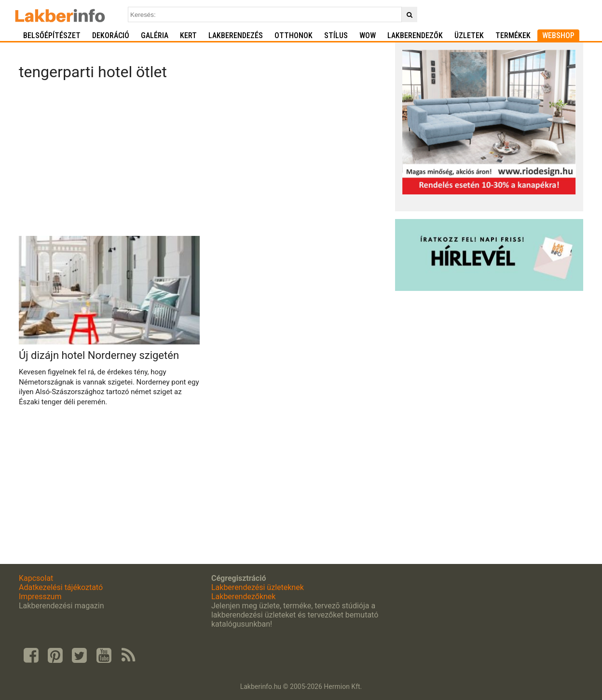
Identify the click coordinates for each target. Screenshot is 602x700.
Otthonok (294, 35)
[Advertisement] (203, 161)
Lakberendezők (415, 35)
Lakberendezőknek (243, 597)
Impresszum (40, 597)
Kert (188, 35)
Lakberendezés (236, 35)
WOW (368, 35)
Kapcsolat (36, 578)
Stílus (336, 35)
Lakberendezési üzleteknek (258, 587)
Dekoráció (111, 35)
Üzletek (469, 35)
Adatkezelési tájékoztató (61, 587)
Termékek (513, 35)
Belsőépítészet (52, 35)
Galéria (155, 35)
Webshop (558, 35)
